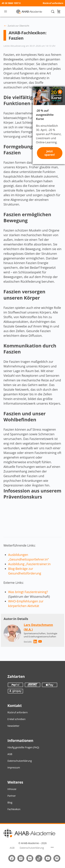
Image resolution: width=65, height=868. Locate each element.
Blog (10, 802)
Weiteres (15, 782)
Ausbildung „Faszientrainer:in (29, 564)
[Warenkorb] (59, 12)
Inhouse (12, 789)
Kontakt (15, 706)
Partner (12, 796)
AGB (10, 754)
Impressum (14, 767)
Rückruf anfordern (53, 3)
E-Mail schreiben (16, 719)
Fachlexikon (14, 809)
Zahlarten (16, 676)
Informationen (20, 741)
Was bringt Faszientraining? (28, 592)
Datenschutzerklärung (20, 761)
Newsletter (13, 726)
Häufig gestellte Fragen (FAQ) (23, 747)
